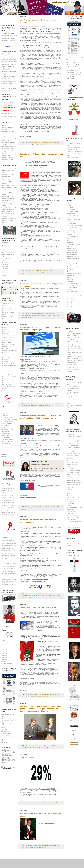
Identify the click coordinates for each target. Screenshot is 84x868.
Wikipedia (69, 372)
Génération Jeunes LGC (73, 544)
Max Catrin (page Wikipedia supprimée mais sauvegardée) (74, 276)
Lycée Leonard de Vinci (73, 268)
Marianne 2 (28, 136)
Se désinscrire (10, 634)
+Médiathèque (6, 432)
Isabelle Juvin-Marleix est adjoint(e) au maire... (9, 215)
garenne (6, 760)
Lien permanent (45, 142)
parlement (24, 317)
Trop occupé (6, 379)
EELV (4, 180)
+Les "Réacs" (6, 428)
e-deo (68, 467)
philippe (5, 750)
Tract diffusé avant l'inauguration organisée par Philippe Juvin (74, 366)
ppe (9, 758)
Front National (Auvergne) (74, 471)
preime (57, 272)
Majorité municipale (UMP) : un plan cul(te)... (10, 182)
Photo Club (70, 289)
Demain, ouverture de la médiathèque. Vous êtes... (9, 176)
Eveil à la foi (70, 246)
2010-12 (5, 662)
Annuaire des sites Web (73, 215)
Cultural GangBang (72, 463)
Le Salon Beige (71, 492)
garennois (5, 169)
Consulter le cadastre (72, 237)
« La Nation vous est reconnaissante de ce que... (8, 159)
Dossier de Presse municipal (74, 398)
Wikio (4, 390)
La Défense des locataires (74, 67)
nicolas (40, 696)
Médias (4, 449)
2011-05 (5, 652)
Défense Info (70, 238)
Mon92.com (70, 279)
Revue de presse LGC (73, 291)
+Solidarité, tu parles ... (8, 439)
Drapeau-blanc (71, 242)
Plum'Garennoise (7, 197)
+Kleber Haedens (7, 424)
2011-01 (5, 660)
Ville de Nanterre (71, 305)
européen (29, 317)
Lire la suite (23, 690)
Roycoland (70, 505)
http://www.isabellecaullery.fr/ (28, 498)
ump (13, 760)
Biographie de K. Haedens (74, 333)
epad (35, 748)
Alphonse (5, 174)
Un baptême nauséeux (73, 370)
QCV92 (69, 546)
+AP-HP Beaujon (7, 416)
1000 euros (24, 274)
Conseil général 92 (72, 396)
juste (29, 274)
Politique (5, 455)
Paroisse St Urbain (72, 287)
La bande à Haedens (72, 351)
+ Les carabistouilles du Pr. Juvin (38, 270)
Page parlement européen (9, 253)
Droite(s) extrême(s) (72, 465)
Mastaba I (69, 272)
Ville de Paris (70, 307)
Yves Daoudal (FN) (72, 519)
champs (5, 756)
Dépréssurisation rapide (9, 335)
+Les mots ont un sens (8, 429)
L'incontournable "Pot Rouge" (74, 65)
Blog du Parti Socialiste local (74, 147)
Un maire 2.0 (6, 381)
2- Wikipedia (70, 208)
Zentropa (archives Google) (74, 521)
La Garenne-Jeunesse (73, 254)
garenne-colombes (9, 752)
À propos (74, 731)
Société (4, 457)
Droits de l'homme (7, 441)
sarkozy (5, 762)
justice (26, 597)
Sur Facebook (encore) (8, 264)
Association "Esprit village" (74, 219)
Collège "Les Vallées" (72, 227)
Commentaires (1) (49, 802)
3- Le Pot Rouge (71, 210)
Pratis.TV (5, 373)
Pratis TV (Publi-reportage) (9, 369)
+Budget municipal (7, 418)
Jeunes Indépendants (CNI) (74, 474)
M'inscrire (10, 632)
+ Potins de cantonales (8, 414)
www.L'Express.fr (29, 678)
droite (42, 847)
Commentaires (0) (54, 142)
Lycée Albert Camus (72, 266)
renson (58, 596)
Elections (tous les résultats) (74, 151)
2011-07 (5, 648)
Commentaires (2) (26, 272)
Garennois (5, 191)
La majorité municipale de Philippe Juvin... (9, 171)
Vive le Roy (70, 513)
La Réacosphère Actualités (74, 482)
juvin (4, 758)
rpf (46, 406)
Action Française (71, 434)
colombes (6, 754)
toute (45, 847)
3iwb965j (5, 741)
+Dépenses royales (7, 422)
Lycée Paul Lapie (71, 270)
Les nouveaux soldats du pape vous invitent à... (9, 221)
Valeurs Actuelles (71, 509)
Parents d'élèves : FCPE (73, 285)
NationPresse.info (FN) (73, 498)
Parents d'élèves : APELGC (74, 283)
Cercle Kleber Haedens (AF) (74, 225)
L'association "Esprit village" (74, 63)
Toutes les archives (7, 664)
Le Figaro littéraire (72, 488)
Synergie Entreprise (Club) (74, 295)
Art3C (68, 217)
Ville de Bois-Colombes (73, 299)
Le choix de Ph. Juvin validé (74, 400)
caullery (36, 406)
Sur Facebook (6, 262)
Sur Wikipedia (6, 270)
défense (46, 748)
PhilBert (4, 219)
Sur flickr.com (6, 266)
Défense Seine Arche (72, 241)
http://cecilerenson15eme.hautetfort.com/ (36, 579)
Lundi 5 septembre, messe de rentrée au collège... (9, 209)
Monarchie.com (71, 496)
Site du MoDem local (72, 157)
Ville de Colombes (72, 301)
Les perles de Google (8, 445)
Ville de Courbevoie (72, 303)
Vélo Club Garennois (72, 297)
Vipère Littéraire (71, 511)
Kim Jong (5, 213)
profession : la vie (7, 718)
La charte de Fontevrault (73, 480)
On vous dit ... (6, 126)
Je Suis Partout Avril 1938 (74, 347)
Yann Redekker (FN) (72, 515)
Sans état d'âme (7, 375)
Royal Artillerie (71, 503)
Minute (69, 494)
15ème (54, 596)
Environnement (6, 443)
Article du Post (71, 331)
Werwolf (4, 743)
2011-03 (5, 656)
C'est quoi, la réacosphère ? (74, 453)
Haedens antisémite (72, 335)
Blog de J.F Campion (72, 223)
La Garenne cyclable (72, 252)
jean (39, 144)
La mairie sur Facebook (73, 256)
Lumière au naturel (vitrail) (74, 264)
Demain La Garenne (72, 542)
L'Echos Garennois (72, 250)
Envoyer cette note (26, 144)
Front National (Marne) (73, 473)
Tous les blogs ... (71, 78)
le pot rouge (6, 186)
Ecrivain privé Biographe (73, 244)
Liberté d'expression (8, 447)
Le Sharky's (70, 262)
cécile (23, 597)
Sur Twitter (5, 268)
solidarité (45, 144)
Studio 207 (70, 293)
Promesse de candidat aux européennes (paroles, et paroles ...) (9, 313)
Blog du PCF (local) (72, 149)
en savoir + (33, 577)
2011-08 (5, 646)
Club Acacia (70, 461)
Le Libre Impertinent (72, 490)
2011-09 (5, 644)
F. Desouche (70, 469)
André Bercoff (70, 451)
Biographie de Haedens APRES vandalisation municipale (73, 388)
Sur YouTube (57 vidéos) (9, 272)
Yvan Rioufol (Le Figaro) (73, 517)
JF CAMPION (6, 202)
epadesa (39, 748)
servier (36, 696)
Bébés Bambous (71, 221)
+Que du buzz (6, 437)
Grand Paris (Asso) (72, 248)
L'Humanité (5, 348)
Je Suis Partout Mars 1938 (74, 349)
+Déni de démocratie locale (10, 420)
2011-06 (5, 650)
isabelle (40, 406)
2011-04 (5, 654)
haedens (12, 756)
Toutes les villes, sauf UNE (9, 377)
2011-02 (5, 658)
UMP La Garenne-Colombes (74, 507)
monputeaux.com (71, 281)
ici (42, 168)
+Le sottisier (6, 426)
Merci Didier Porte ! (72, 362)
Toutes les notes (25, 855)
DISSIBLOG (6, 735)
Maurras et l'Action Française (74, 360)
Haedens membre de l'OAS (74, 341)
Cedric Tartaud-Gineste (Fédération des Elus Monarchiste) (73, 457)
